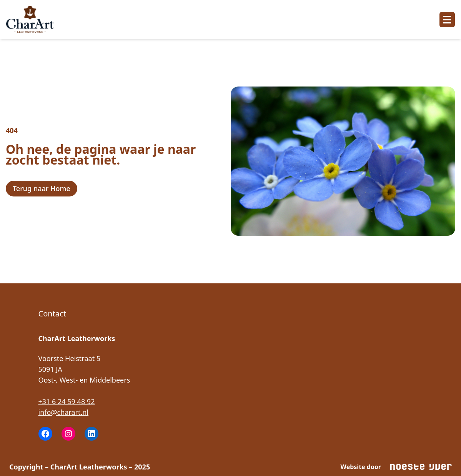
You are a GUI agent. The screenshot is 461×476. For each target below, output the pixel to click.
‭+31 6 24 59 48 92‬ (67, 401)
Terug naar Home (42, 188)
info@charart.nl (64, 412)
